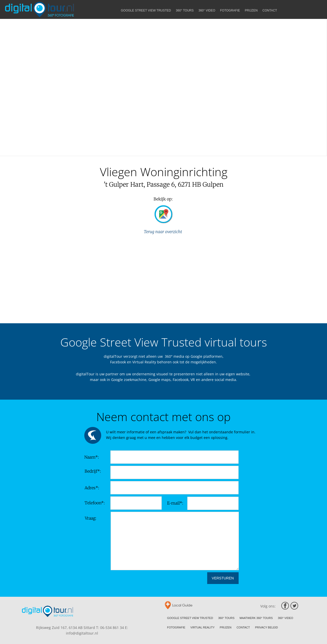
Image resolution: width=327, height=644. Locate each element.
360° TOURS (226, 618)
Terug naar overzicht (163, 232)
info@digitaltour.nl (82, 633)
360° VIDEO (286, 618)
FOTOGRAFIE (176, 627)
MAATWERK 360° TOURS (256, 618)
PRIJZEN (226, 627)
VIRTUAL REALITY (202, 627)
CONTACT (243, 627)
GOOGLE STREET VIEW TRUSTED (190, 618)
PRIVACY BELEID (266, 627)
